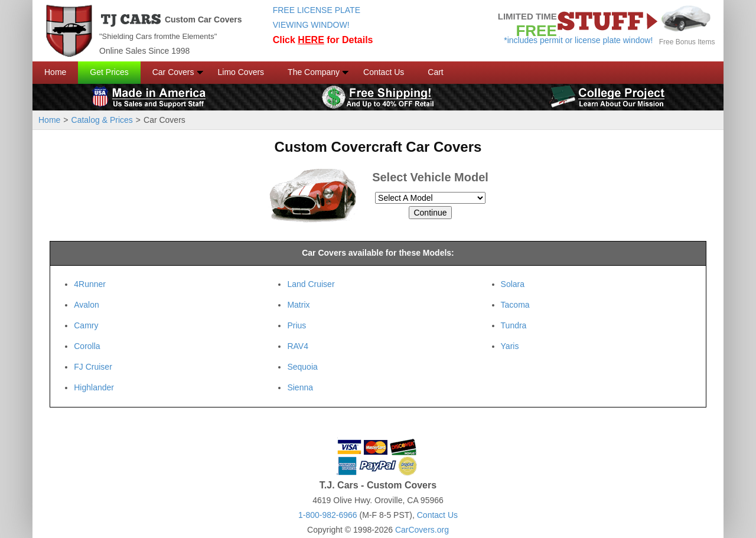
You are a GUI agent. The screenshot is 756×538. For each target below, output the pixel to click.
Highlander (94, 387)
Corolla (87, 346)
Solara (513, 284)
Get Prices (109, 72)
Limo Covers (241, 72)
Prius (296, 325)
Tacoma (515, 305)
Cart (435, 72)
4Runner (90, 284)
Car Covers (173, 72)
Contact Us (384, 72)
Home (55, 72)
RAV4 (298, 346)
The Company (314, 72)
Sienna (300, 387)
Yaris (510, 346)
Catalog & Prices (102, 120)
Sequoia (302, 367)
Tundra (514, 325)
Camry (86, 325)
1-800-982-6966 (328, 515)
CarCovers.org (422, 530)
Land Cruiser (311, 284)
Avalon (87, 305)
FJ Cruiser (93, 367)
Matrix (298, 305)
